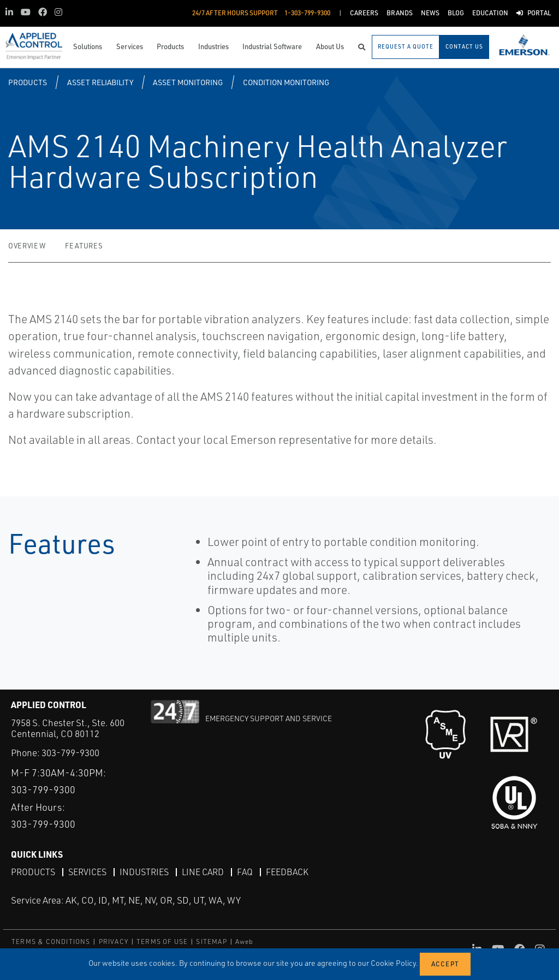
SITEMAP (211, 942)
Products (28, 82)
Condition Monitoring (286, 82)
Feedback (287, 872)
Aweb (245, 942)
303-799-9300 (70, 753)
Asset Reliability (100, 82)
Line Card (203, 872)
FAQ (245, 872)
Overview (27, 246)
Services (87, 872)
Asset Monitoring (188, 82)
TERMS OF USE (162, 942)
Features (84, 246)
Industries (144, 872)
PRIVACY (114, 942)
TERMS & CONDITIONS (51, 942)
